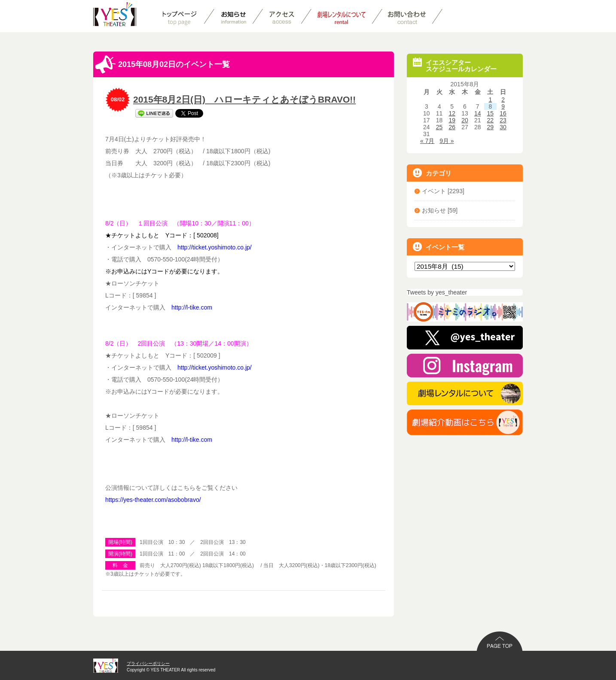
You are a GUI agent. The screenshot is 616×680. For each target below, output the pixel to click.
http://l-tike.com (192, 307)
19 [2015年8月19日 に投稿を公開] (452, 120)
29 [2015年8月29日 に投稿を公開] (491, 127)
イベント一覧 (439, 247)
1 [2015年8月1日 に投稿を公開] (490, 100)
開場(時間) (120, 542)
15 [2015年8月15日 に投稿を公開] (491, 113)
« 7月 (427, 141)
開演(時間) (120, 554)
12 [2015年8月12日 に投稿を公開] (452, 113)
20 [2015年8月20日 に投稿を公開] (465, 120)
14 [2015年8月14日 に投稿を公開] (478, 113)
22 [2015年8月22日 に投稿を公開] (491, 120)
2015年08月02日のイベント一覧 (163, 64)
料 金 (120, 565)
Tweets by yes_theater (437, 292)
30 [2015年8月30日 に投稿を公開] (503, 127)
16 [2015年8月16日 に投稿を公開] (503, 113)
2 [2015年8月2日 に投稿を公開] (503, 100)
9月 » (447, 141)
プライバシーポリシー (148, 663)
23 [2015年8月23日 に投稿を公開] (503, 120)
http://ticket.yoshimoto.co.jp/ (215, 247)
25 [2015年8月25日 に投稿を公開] (439, 127)
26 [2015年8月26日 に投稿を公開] (452, 127)
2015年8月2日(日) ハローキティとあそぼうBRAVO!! (244, 99)
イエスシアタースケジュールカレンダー (455, 65)
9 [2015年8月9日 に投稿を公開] (503, 106)
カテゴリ (432, 173)
